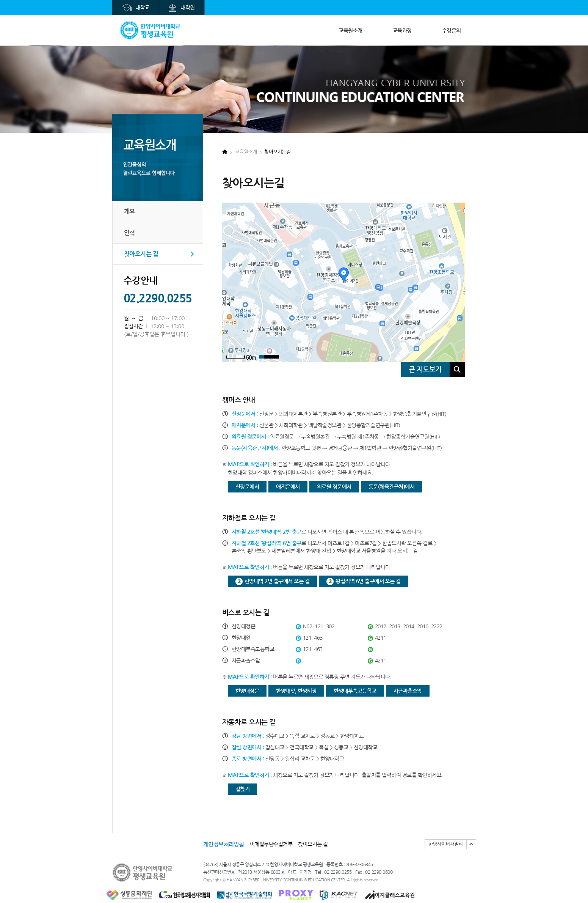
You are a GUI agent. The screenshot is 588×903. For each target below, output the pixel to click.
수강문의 (452, 31)
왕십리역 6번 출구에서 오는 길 (368, 581)
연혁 (129, 233)
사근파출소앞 (408, 691)
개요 (129, 212)
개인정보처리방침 (224, 844)
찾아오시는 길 (141, 254)
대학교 (143, 8)
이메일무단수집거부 (271, 844)
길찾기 (243, 789)
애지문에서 (288, 487)
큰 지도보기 (425, 370)
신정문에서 (247, 487)
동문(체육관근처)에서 (392, 487)
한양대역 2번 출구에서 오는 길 (277, 581)
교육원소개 (350, 31)
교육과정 (402, 31)
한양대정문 (247, 691)
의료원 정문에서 (334, 487)
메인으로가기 (150, 30)
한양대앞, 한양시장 (296, 691)
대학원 (188, 8)
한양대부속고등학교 (355, 691)
